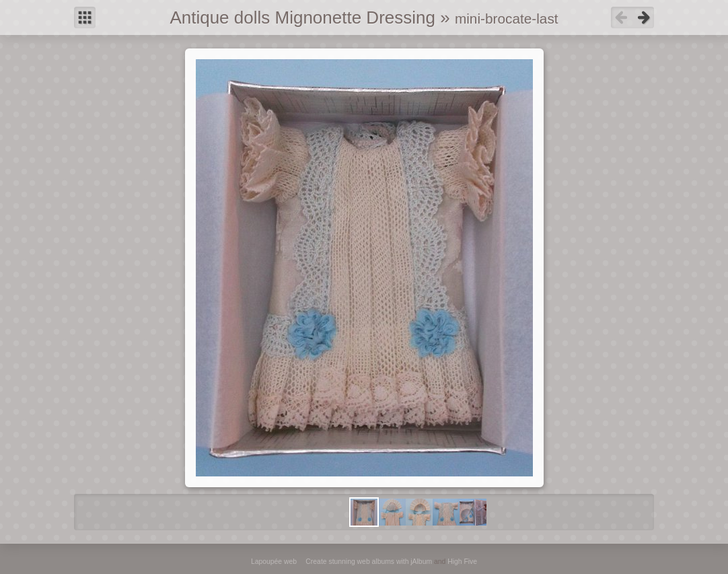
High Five (462, 562)
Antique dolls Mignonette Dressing (302, 17)
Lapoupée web (274, 562)
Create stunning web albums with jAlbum (369, 562)
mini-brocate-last (507, 19)
